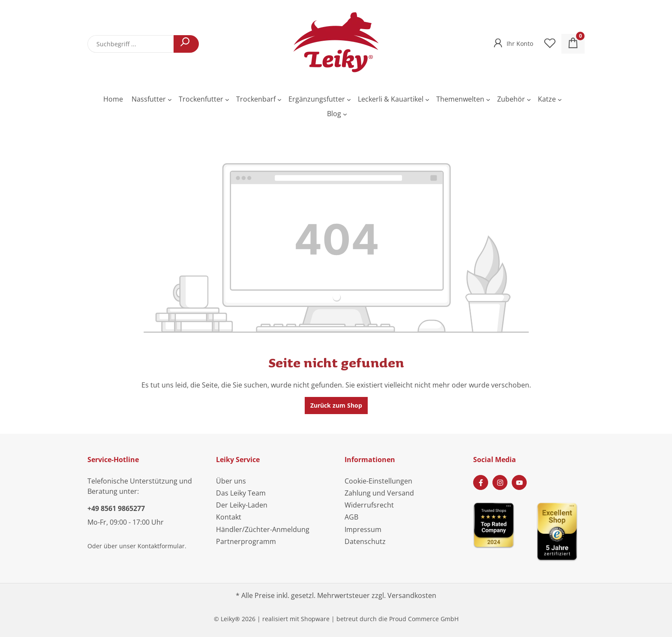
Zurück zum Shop (336, 405)
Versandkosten (412, 595)
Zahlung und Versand (379, 493)
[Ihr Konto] (512, 41)
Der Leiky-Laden (242, 505)
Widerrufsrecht (369, 505)
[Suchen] (186, 44)
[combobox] (131, 44)
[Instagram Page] (500, 482)
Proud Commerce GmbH (424, 619)
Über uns (231, 481)
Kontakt (229, 517)
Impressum (363, 529)
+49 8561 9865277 (116, 508)
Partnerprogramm (246, 541)
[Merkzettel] (550, 44)
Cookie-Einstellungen (378, 481)
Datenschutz (365, 541)
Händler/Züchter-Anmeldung (263, 529)
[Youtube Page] (519, 482)
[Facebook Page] (481, 482)
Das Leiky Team (241, 493)
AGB (351, 517)
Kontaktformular (161, 546)
